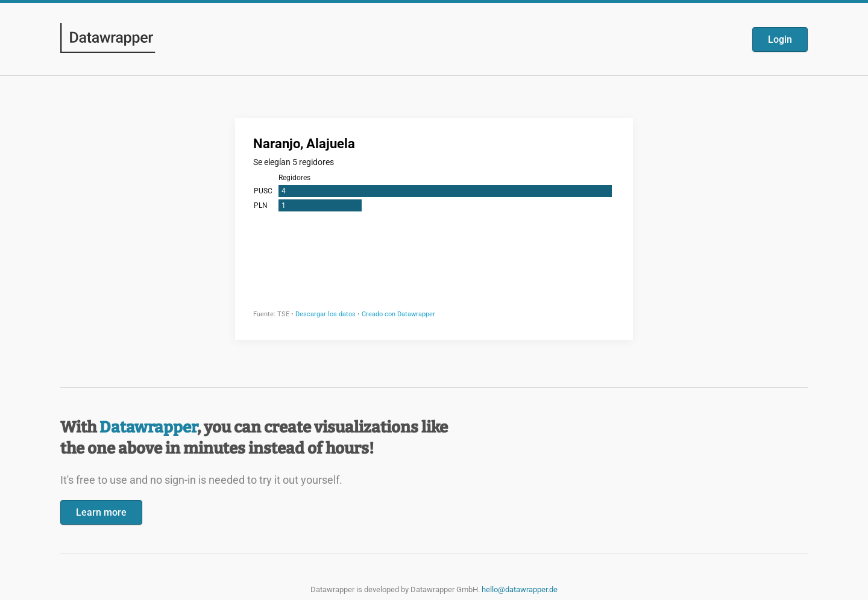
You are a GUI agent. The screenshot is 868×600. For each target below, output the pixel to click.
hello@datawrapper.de (520, 589)
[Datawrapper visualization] (434, 228)
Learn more (101, 512)
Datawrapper (148, 427)
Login (780, 39)
